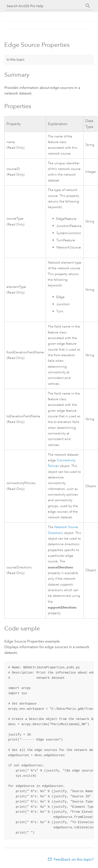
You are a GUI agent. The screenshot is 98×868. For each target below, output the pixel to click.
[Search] (88, 6)
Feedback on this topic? (74, 859)
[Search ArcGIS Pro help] (45, 6)
